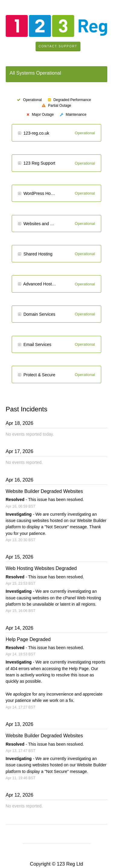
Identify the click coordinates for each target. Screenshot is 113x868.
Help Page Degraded (28, 639)
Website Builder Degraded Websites (44, 491)
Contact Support (58, 46)
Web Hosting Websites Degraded (41, 568)
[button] (19, 134)
